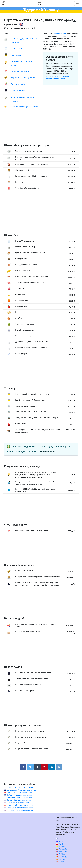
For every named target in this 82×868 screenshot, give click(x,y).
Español (61, 847)
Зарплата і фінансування (23, 78)
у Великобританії (59, 34)
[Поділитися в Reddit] (59, 767)
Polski (60, 844)
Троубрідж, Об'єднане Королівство (21, 798)
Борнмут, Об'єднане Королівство (20, 808)
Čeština (60, 854)
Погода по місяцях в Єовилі (24, 107)
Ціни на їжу (16, 48)
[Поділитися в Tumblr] (37, 767)
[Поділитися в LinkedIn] (52, 767)
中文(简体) (62, 857)
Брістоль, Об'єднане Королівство (20, 805)
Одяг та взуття (18, 90)
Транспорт (16, 55)
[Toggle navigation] (77, 3)
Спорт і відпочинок (20, 71)
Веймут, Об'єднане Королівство (19, 795)
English (60, 839)
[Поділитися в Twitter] (30, 767)
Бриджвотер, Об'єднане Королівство (21, 790)
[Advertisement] (41, 129)
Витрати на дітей (19, 84)
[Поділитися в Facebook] (23, 767)
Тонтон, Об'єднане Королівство (19, 792)
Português (62, 849)
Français (61, 862)
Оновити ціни (47, 452)
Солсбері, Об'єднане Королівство (20, 810)
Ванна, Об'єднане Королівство (19, 800)
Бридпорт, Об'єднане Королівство (20, 787)
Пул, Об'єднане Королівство (18, 803)
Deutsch (61, 859)
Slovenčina (62, 852)
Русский (61, 841)
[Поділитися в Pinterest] (45, 767)
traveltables (40, 3)
